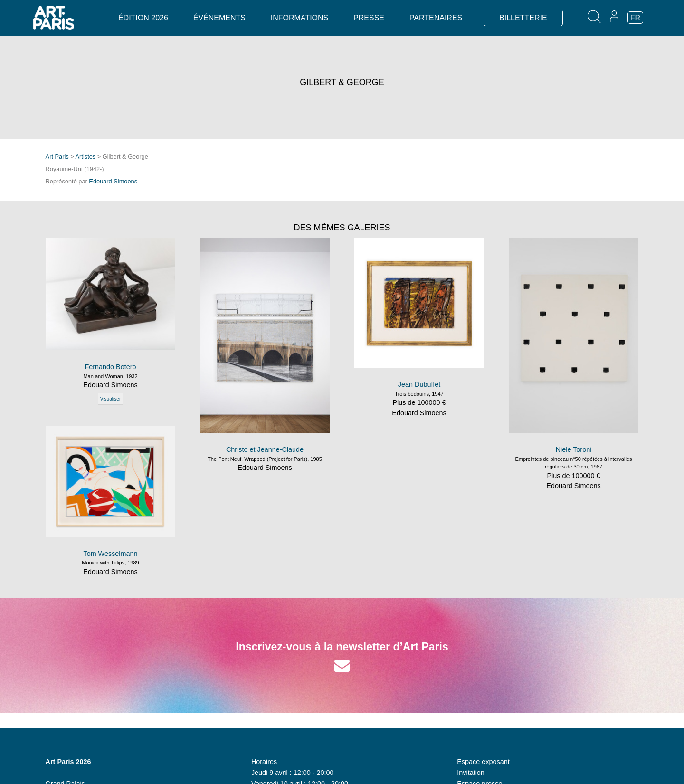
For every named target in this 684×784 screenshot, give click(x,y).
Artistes (86, 157)
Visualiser (111, 399)
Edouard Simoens (113, 181)
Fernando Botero (110, 367)
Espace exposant (483, 762)
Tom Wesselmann (110, 554)
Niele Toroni (574, 449)
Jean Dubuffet (419, 384)
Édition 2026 (143, 18)
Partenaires (436, 18)
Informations (299, 18)
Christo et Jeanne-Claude (265, 449)
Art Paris (57, 157)
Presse (369, 18)
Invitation (471, 773)
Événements (219, 18)
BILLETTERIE (523, 18)
